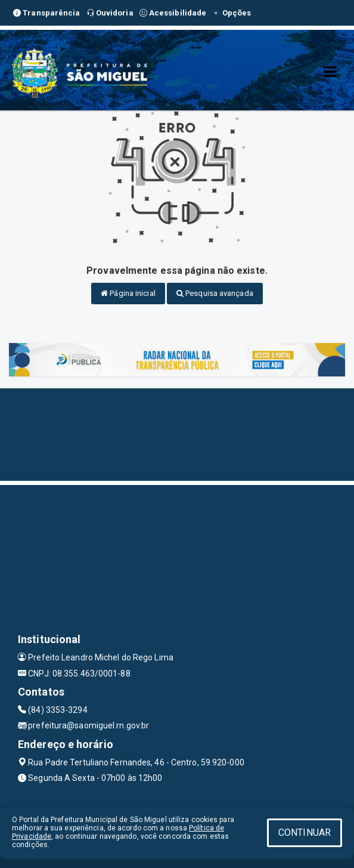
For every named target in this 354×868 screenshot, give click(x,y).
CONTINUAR (305, 833)
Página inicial (128, 293)
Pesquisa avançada (215, 293)
